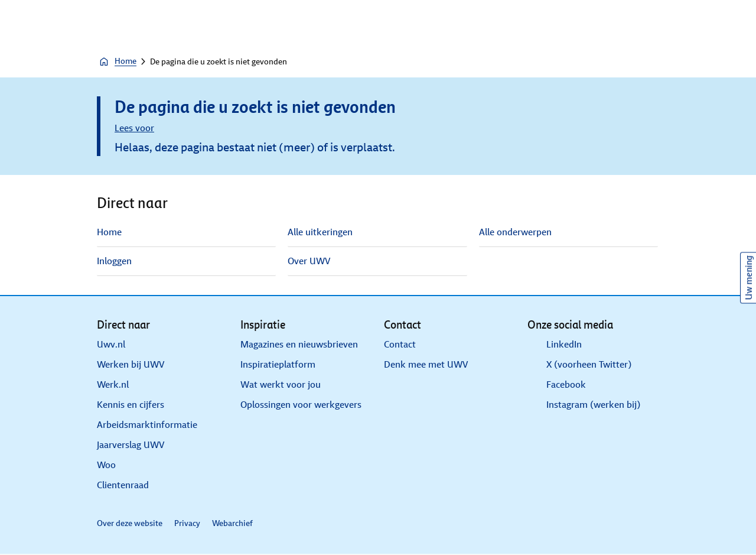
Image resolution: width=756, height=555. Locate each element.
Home (117, 61)
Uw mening (749, 277)
